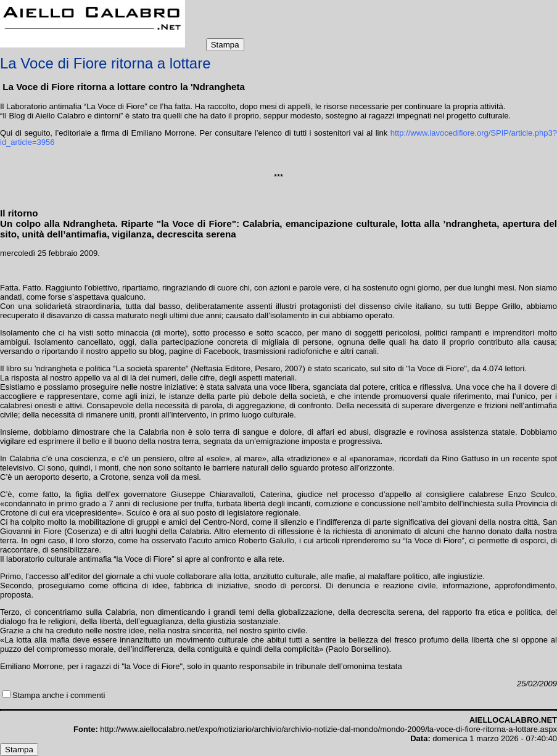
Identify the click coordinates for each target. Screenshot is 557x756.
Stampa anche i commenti (59, 695)
